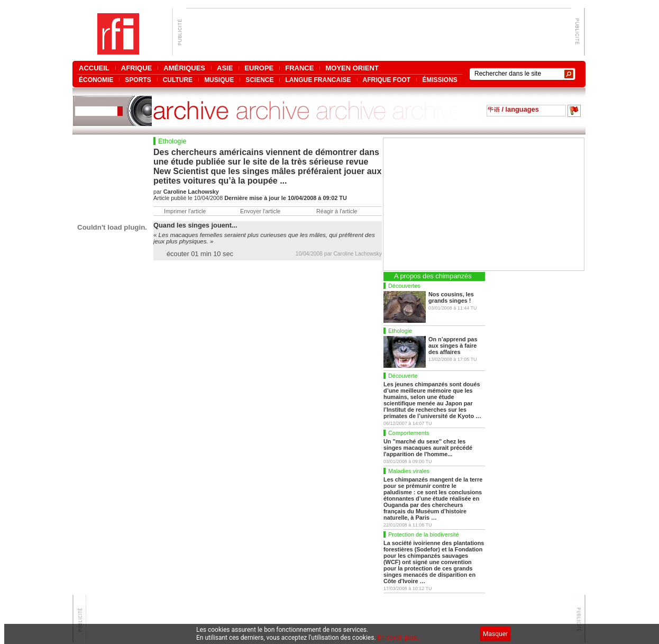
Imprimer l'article (185, 211)
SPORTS (138, 80)
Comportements (409, 433)
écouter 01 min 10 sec (200, 254)
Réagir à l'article (337, 211)
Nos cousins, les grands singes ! (451, 297)
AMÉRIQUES (184, 68)
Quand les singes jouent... (195, 225)
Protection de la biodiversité (424, 534)
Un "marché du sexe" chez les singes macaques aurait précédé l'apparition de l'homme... (428, 448)
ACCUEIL (94, 68)
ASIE (225, 68)
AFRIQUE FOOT (387, 80)
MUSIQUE (219, 80)
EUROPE (259, 68)
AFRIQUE (137, 68)
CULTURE (178, 80)
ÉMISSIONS (440, 80)
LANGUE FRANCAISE (318, 80)
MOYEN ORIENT (352, 68)
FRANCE (299, 68)
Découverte (403, 376)
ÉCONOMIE (96, 80)
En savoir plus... (400, 638)
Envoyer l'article (260, 211)
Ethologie (400, 331)
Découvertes (404, 286)
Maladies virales (409, 471)
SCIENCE (259, 80)
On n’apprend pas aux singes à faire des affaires (453, 346)
